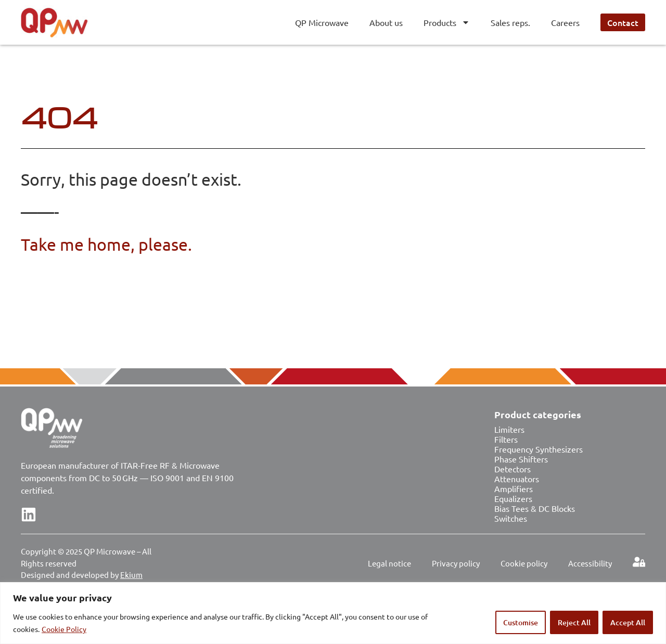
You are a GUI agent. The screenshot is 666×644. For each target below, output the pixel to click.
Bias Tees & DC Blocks (535, 508)
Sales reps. (510, 22)
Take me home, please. (106, 244)
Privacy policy (456, 563)
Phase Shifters (521, 459)
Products (447, 22)
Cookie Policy (64, 629)
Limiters (509, 429)
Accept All (628, 622)
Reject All (574, 622)
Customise (521, 622)
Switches (511, 518)
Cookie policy (524, 563)
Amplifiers (514, 488)
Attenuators (517, 479)
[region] (333, 613)
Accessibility (590, 563)
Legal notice (389, 563)
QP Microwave (322, 22)
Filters (506, 439)
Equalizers (513, 498)
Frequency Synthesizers (539, 449)
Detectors (513, 469)
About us (386, 22)
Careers (565, 22)
